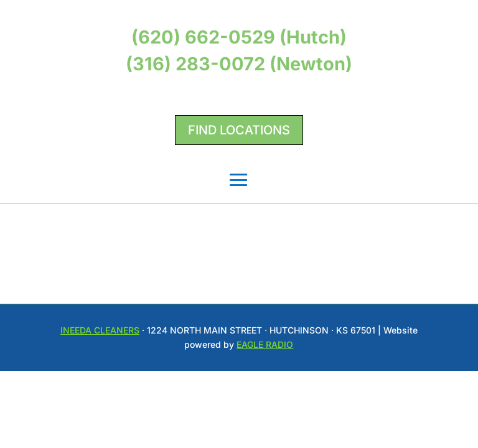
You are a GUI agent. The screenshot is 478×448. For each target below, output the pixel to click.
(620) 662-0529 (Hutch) (239, 37)
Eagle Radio (265, 344)
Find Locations (239, 130)
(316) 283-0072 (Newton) (239, 64)
